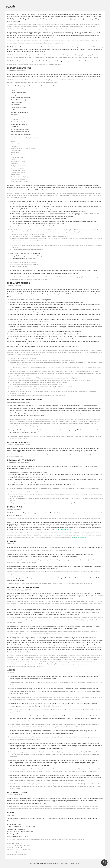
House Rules (64, 864)
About (46, 864)
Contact (52, 864)
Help (57, 864)
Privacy (77, 864)
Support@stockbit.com (63, 530)
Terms (72, 864)
